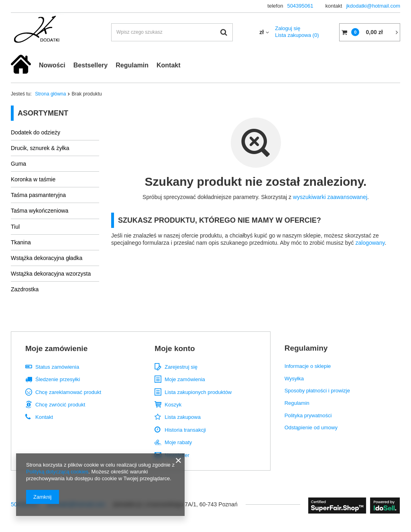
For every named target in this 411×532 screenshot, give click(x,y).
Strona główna (50, 94)
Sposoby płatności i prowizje (317, 391)
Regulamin (132, 65)
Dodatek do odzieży (36, 132)
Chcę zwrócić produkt (60, 405)
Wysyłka (294, 379)
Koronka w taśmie (33, 179)
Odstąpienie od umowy (311, 427)
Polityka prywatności (308, 415)
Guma (18, 164)
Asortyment (43, 113)
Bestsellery (91, 65)
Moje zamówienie (56, 348)
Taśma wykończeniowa (40, 211)
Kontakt (169, 65)
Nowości (52, 65)
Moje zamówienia (185, 379)
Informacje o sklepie (308, 366)
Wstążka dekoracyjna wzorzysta (51, 274)
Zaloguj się (288, 28)
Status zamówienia (57, 367)
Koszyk (173, 405)
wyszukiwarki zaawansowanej (330, 197)
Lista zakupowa (297, 35)
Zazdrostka (25, 289)
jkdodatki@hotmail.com (373, 6)
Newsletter (177, 455)
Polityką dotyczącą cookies (57, 472)
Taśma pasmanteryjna (38, 195)
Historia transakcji (185, 430)
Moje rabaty (178, 442)
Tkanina (21, 242)
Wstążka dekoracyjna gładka (47, 258)
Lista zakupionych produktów (198, 392)
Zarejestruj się (181, 367)
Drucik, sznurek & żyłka (40, 148)
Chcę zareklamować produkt (68, 392)
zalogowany (370, 243)
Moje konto (175, 348)
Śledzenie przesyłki (58, 379)
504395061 (300, 6)
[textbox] (172, 32)
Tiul (15, 227)
